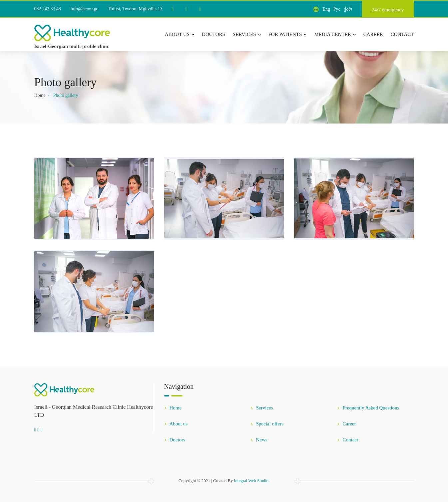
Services (247, 34)
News (259, 440)
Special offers (267, 424)
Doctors (214, 34)
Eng (326, 9)
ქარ (348, 9)
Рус (337, 9)
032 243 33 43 (48, 9)
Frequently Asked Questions (368, 408)
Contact (402, 34)
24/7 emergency (388, 10)
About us (180, 34)
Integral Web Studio (251, 481)
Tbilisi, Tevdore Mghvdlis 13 (135, 9)
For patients (288, 34)
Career (373, 34)
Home (40, 95)
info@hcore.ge (84, 9)
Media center (335, 34)
